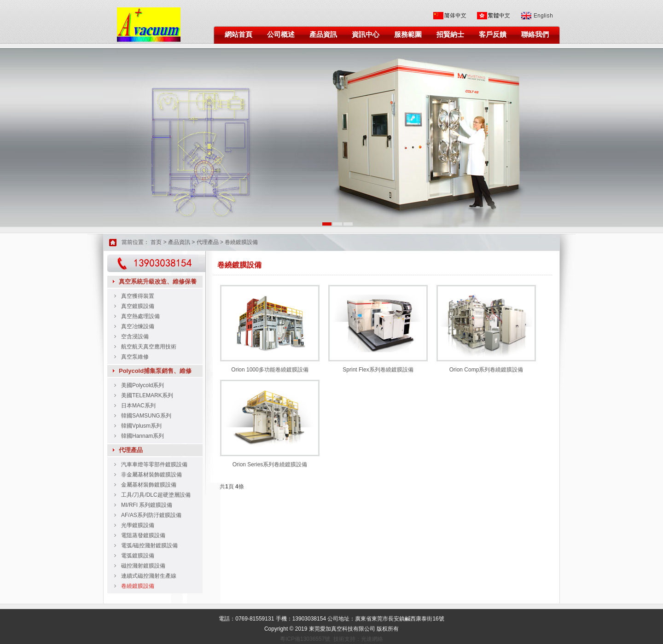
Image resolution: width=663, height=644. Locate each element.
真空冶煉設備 (138, 326)
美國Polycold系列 (142, 385)
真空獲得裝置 (138, 296)
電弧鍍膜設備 (138, 556)
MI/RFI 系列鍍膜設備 (147, 505)
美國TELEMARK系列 (147, 395)
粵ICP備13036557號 (305, 639)
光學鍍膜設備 (138, 525)
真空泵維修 (135, 357)
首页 (156, 242)
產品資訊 (323, 35)
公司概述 (281, 35)
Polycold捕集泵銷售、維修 (155, 371)
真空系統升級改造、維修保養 (158, 281)
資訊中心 (366, 35)
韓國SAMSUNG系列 (146, 416)
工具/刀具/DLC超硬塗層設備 (156, 495)
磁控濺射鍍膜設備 (143, 566)
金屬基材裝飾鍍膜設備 (149, 485)
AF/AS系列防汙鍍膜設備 (151, 515)
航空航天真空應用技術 (149, 347)
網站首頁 (238, 35)
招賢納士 (450, 35)
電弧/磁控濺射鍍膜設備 (149, 545)
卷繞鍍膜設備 (241, 242)
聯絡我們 (535, 35)
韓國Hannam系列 (142, 436)
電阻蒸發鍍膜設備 (143, 535)
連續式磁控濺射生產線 (149, 576)
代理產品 (208, 242)
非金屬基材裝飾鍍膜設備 (151, 475)
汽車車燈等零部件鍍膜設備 (154, 464)
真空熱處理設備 (140, 316)
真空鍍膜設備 (138, 306)
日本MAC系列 (138, 406)
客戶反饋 (493, 35)
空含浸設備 (135, 337)
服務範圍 (408, 35)
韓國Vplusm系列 (141, 426)
